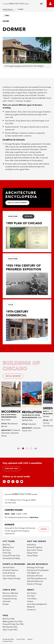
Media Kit (31, 609)
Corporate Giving (10, 600)
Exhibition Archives (35, 578)
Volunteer (7, 603)
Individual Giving (10, 598)
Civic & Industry (9, 578)
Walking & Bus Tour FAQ (13, 623)
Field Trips (7, 555)
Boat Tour (6, 546)
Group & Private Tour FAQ (13, 626)
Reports (30, 641)
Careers (30, 603)
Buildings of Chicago (36, 569)
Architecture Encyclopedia (38, 572)
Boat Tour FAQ (9, 621)
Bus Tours (7, 552)
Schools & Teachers (10, 572)
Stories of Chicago (34, 586)
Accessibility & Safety (11, 560)
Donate (6, 606)
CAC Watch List (33, 575)
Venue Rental (32, 557)
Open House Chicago (11, 580)
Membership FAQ (10, 629)
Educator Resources (35, 583)
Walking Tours (8, 549)
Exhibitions (32, 546)
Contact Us (31, 611)
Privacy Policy (21, 641)
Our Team (31, 598)
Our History (32, 595)
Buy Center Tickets (35, 552)
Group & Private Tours (11, 557)
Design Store (32, 555)
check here (34, 519)
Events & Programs (35, 549)
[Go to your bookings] (50, 4)
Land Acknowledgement (37, 606)
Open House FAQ (10, 632)
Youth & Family (9, 575)
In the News (32, 600)
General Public (9, 569)
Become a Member (10, 595)
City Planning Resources (37, 580)
